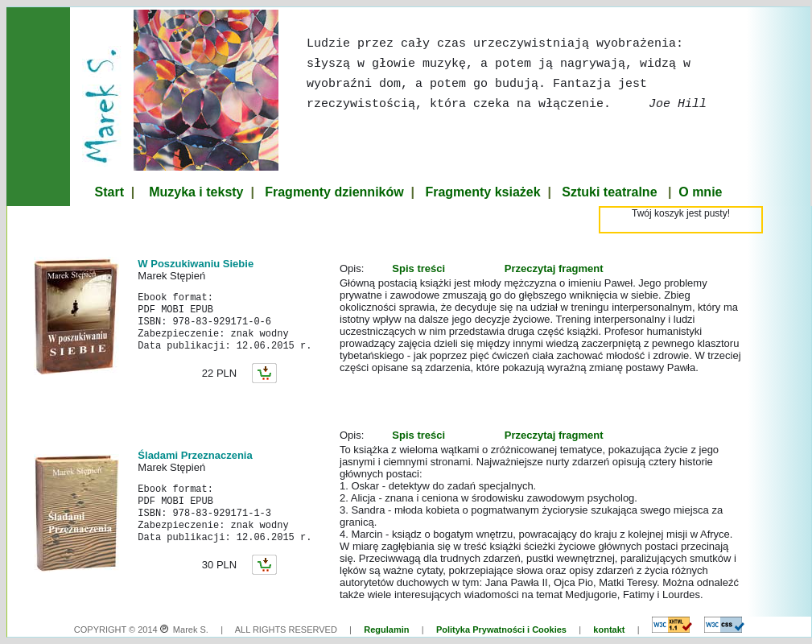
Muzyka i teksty (196, 192)
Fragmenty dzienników (334, 192)
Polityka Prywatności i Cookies (501, 630)
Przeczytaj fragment (554, 268)
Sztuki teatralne (609, 192)
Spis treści (418, 268)
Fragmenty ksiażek (482, 192)
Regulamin (386, 630)
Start (109, 192)
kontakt (609, 630)
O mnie (700, 192)
